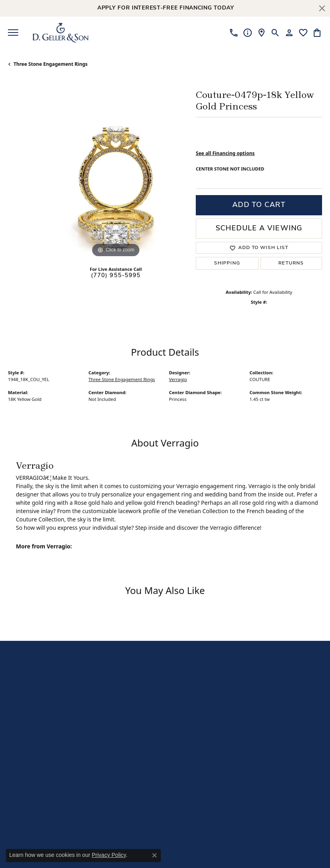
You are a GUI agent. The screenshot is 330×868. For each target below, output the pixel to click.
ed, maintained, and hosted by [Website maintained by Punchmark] (226, 856)
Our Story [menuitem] (127, 688)
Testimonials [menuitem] (131, 742)
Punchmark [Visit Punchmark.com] (271, 856)
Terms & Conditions (175, 844)
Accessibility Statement (229, 844)
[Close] (322, 8)
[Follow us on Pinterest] (310, 668)
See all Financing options (225, 153)
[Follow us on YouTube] (247, 668)
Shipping (227, 263)
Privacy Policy (109, 855)
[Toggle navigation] (13, 33)
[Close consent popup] (154, 855)
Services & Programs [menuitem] (128, 718)
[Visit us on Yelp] (278, 668)
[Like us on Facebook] (231, 668)
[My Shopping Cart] (317, 33)
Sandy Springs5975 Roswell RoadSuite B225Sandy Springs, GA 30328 (39, 739)
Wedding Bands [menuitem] (189, 687)
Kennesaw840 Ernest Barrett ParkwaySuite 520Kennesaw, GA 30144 (42, 693)
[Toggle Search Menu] (275, 33)
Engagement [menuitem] (185, 677)
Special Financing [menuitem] (137, 732)
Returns (291, 263)
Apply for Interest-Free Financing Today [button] (166, 8)
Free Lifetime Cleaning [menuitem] (132, 701)
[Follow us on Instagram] (294, 668)
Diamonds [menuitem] (182, 697)
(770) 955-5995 (116, 276)
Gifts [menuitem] (175, 718)
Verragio (178, 379)
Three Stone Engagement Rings (51, 64)
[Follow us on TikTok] (262, 668)
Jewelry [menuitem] (178, 708)
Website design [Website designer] (178, 856)
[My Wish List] (303, 33)
